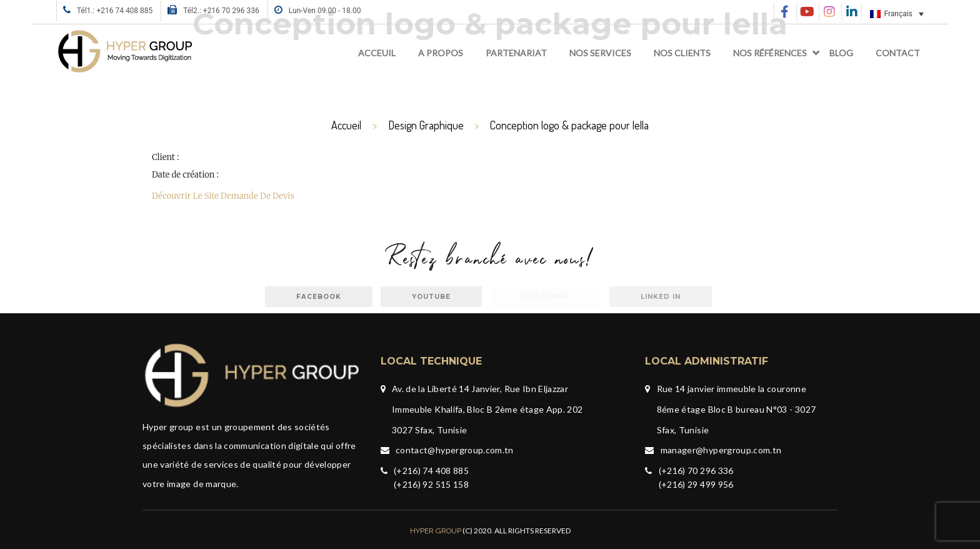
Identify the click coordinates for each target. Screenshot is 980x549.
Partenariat (516, 53)
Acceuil (377, 53)
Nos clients (682, 53)
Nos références (770, 53)
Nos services (600, 53)
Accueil (346, 125)
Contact (898, 53)
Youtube (431, 297)
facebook (319, 297)
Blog (841, 53)
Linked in (661, 297)
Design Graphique (426, 125)
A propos (441, 53)
